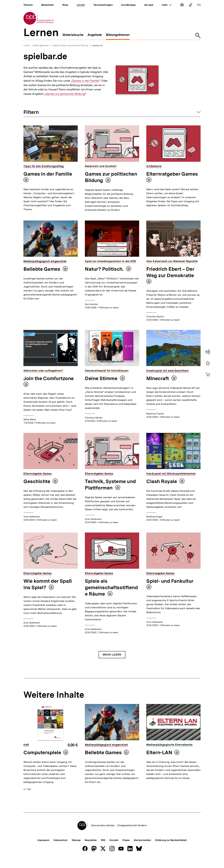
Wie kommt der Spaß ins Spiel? (48, 584)
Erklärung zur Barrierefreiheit (171, 850)
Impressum (43, 850)
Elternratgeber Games (172, 174)
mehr (167, 5)
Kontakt (114, 850)
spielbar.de (97, 45)
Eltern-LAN (159, 752)
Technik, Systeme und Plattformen (110, 485)
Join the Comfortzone (49, 378)
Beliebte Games (42, 269)
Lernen (27, 45)
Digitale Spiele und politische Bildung (70, 45)
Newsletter (91, 850)
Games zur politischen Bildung (65, 94)
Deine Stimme (102, 378)
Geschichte (37, 481)
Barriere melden (142, 850)
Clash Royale (162, 481)
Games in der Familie (85, 81)
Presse (126, 850)
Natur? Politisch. (105, 269)
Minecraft (158, 378)
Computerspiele (42, 752)
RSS (103, 850)
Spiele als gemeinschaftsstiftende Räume (111, 587)
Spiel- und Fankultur (170, 581)
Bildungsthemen (41, 45)
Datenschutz (60, 850)
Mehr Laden (112, 655)
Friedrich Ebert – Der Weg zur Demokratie (170, 272)
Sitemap (76, 850)
